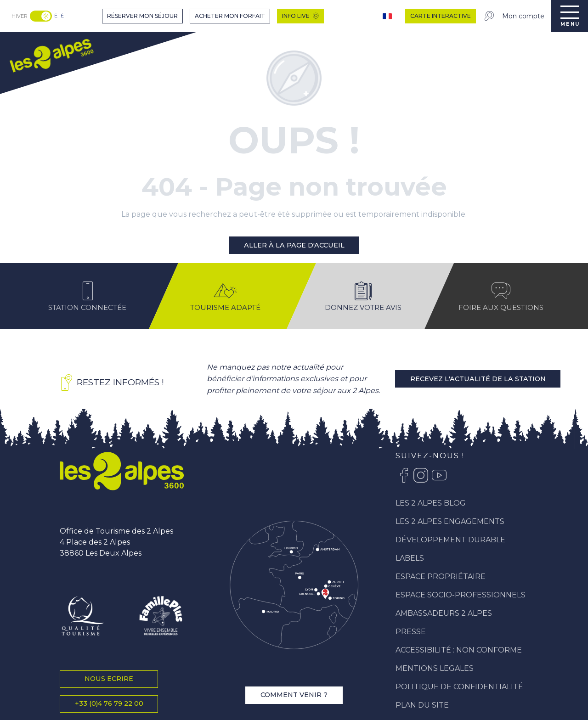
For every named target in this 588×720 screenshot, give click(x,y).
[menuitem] (51, 54)
